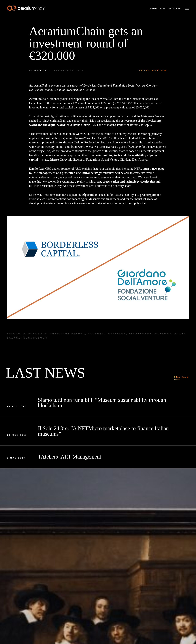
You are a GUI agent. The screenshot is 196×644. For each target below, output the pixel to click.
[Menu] (187, 9)
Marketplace (175, 8)
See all (182, 377)
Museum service (158, 8)
